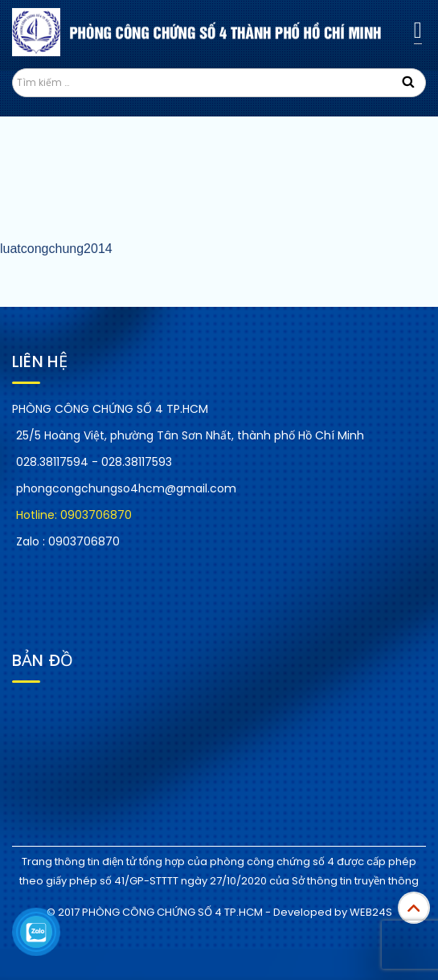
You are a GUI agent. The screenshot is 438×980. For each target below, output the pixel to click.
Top (414, 908)
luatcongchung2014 (56, 249)
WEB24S (371, 912)
